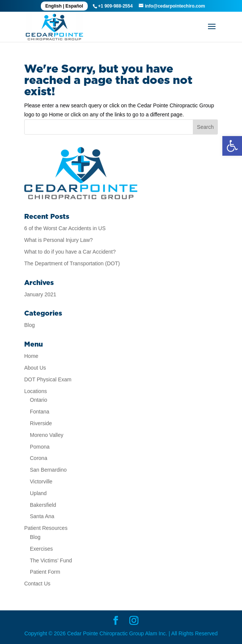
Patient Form (45, 572)
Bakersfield (43, 505)
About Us (35, 368)
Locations (36, 391)
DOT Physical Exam (48, 379)
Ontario (39, 400)
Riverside (41, 423)
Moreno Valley (47, 435)
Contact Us (37, 584)
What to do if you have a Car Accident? (70, 252)
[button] (232, 146)
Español (74, 6)
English (54, 6)
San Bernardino (48, 470)
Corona (39, 458)
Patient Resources (46, 528)
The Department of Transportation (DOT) (72, 263)
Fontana (40, 412)
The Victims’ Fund (51, 560)
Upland (38, 493)
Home (31, 356)
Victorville (41, 481)
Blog (29, 325)
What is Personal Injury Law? (58, 240)
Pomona (40, 447)
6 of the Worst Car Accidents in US (65, 228)
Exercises (41, 549)
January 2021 (40, 294)
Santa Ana (42, 516)
